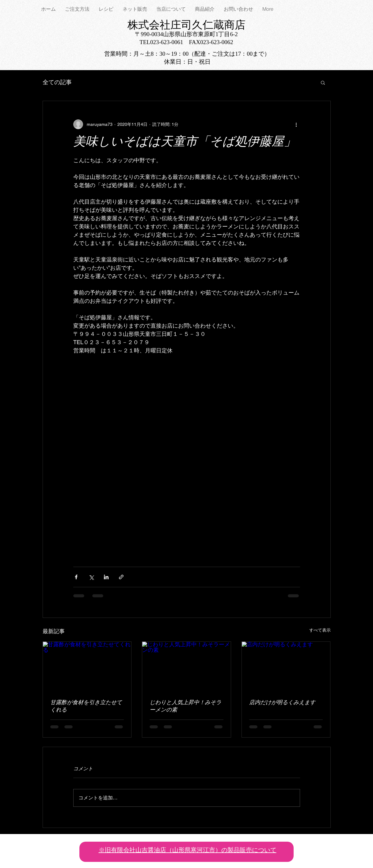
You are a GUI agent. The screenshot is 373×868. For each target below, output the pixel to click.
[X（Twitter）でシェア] (91, 577)
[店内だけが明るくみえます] (286, 667)
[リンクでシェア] (121, 577)
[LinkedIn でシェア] (106, 577)
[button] (323, 82)
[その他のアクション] (296, 124)
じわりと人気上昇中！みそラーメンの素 (185, 706)
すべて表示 (320, 630)
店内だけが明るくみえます (282, 703)
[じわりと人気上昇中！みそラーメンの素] (186, 667)
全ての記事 (57, 82)
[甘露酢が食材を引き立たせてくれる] (87, 667)
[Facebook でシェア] (76, 577)
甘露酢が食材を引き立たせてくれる (86, 706)
